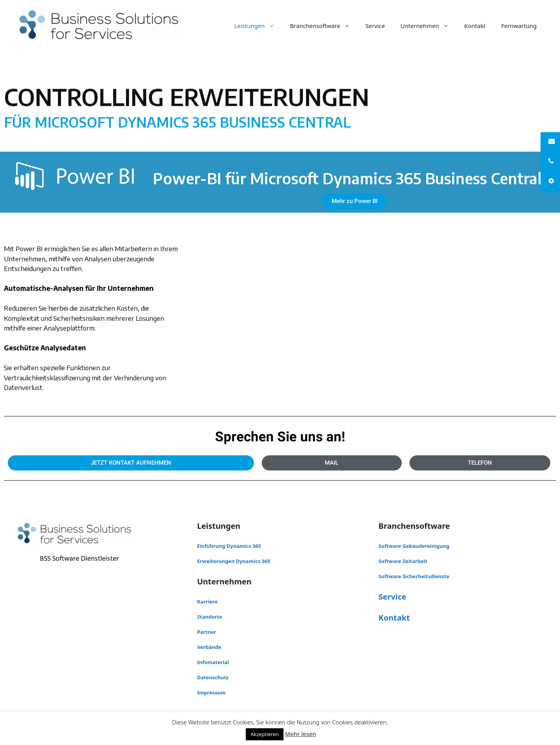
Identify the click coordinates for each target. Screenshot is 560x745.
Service (375, 26)
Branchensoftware (324, 26)
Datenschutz (213, 677)
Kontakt (475, 26)
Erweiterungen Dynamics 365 (234, 561)
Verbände (209, 647)
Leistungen (258, 26)
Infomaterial (213, 662)
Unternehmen (429, 26)
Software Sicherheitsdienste (414, 576)
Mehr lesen (301, 734)
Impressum (211, 693)
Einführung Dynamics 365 (229, 546)
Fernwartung (519, 26)
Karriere (207, 602)
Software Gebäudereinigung (414, 546)
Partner (207, 632)
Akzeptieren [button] (265, 734)
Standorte (210, 617)
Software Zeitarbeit (403, 561)
